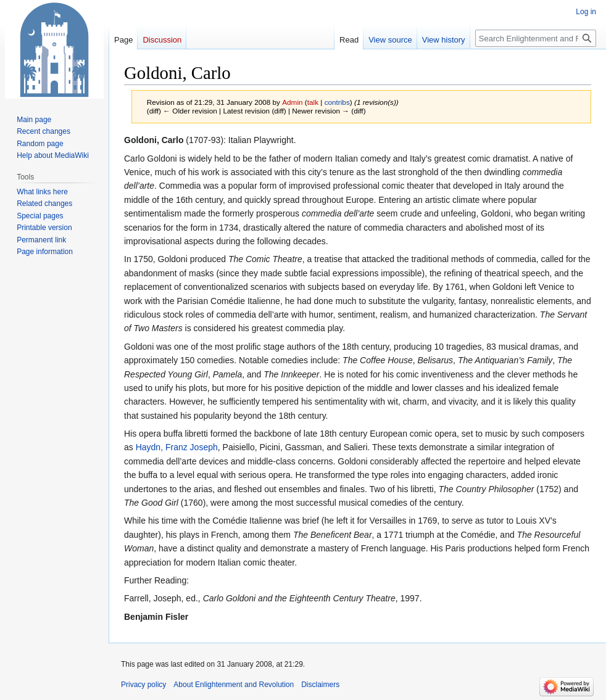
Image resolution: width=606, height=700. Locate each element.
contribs (337, 102)
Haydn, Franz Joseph (177, 447)
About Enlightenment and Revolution (234, 685)
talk (313, 102)
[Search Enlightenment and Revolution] (536, 38)
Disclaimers (320, 685)
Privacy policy (143, 685)
